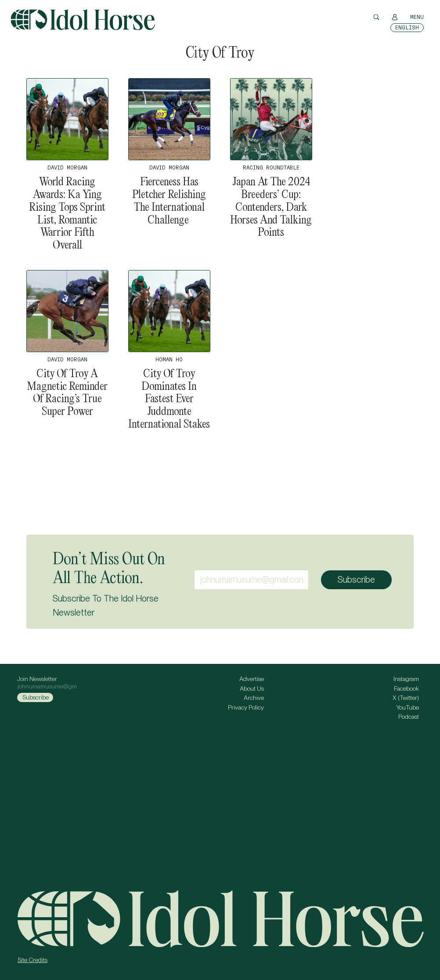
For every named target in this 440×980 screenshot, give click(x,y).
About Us (252, 688)
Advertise (252, 679)
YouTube (408, 707)
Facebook (406, 688)
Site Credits (32, 960)
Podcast (409, 717)
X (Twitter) (406, 698)
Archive (254, 698)
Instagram (406, 679)
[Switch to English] (407, 28)
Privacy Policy (246, 707)
